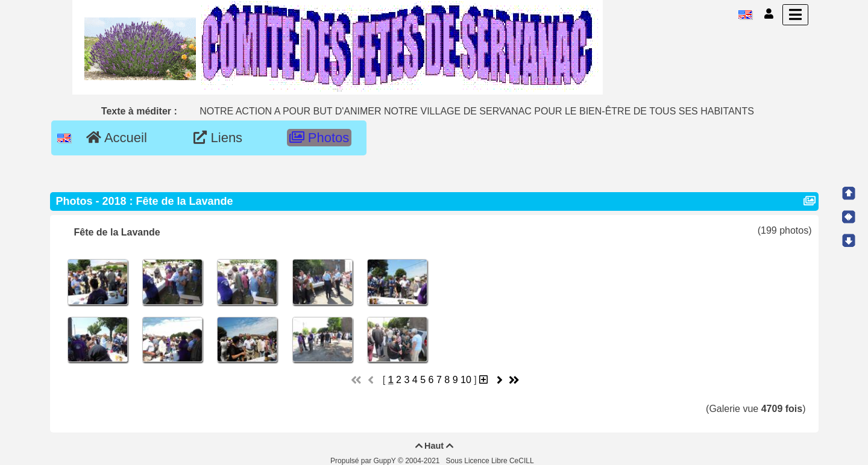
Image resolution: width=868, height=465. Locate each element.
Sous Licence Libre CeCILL (491, 461)
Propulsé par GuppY (364, 461)
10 (466, 380)
